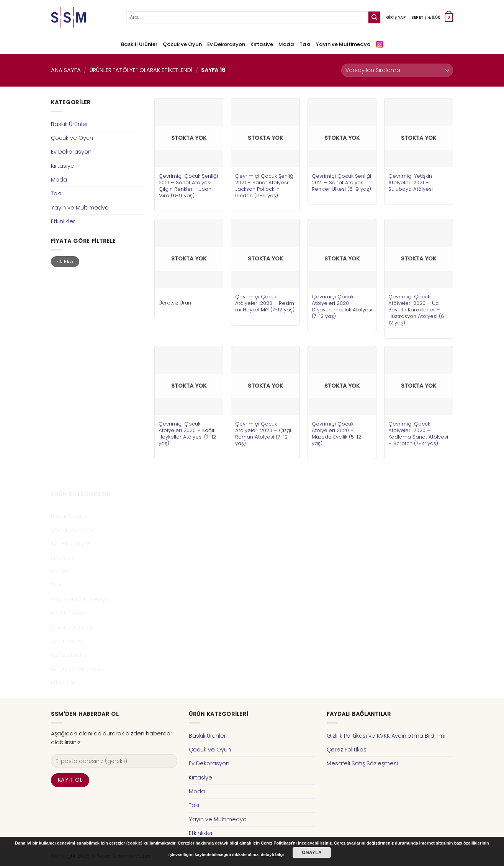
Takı (305, 44)
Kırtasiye (262, 44)
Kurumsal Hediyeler (78, 669)
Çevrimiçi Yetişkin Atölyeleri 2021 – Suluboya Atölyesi (411, 183)
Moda (286, 44)
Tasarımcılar (68, 641)
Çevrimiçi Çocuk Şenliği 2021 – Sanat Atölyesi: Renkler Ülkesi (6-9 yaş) (341, 183)
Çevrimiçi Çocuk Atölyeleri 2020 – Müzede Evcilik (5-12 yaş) (336, 434)
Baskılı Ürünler (139, 44)
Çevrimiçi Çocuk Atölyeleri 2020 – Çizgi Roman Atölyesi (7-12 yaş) (263, 434)
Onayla (312, 853)
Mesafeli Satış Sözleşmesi (362, 763)
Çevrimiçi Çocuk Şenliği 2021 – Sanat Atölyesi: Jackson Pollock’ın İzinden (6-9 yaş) (265, 186)
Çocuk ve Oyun (182, 44)
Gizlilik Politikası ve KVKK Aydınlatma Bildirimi (386, 736)
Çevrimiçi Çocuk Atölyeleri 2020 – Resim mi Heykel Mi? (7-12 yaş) (265, 303)
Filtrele (65, 261)
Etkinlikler (63, 221)
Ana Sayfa (66, 70)
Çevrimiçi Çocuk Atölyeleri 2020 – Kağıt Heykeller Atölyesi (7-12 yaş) (187, 434)
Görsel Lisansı (70, 655)
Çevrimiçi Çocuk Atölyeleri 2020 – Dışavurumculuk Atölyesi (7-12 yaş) (342, 306)
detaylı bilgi (272, 855)
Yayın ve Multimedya (343, 44)
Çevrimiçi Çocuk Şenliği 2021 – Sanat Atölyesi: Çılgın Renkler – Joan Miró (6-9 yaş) (188, 186)
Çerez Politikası (347, 750)
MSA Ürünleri (68, 613)
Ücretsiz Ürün (175, 303)
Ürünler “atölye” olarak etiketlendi (141, 70)
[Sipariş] (397, 70)
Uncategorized (72, 627)
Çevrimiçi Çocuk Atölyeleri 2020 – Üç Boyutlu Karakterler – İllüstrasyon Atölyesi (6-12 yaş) (418, 310)
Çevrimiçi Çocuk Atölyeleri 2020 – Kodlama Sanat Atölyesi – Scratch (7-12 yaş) (418, 434)
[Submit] (374, 17)
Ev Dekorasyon (226, 44)
